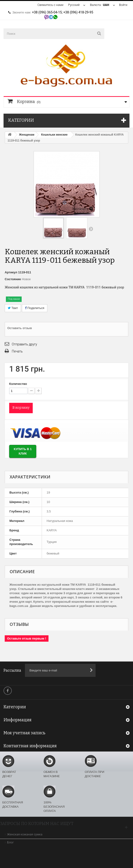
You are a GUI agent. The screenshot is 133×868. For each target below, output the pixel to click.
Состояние (13, 279)
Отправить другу (24, 344)
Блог (10, 842)
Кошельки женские (54, 135)
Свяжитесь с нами (50, 5)
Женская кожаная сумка (25, 834)
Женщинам (27, 135)
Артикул (11, 272)
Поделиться (35, 308)
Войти (123, 5)
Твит (13, 308)
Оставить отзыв (20, 328)
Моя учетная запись (24, 733)
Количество (18, 384)
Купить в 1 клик (23, 451)
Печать (17, 351)
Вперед (91, 229)
